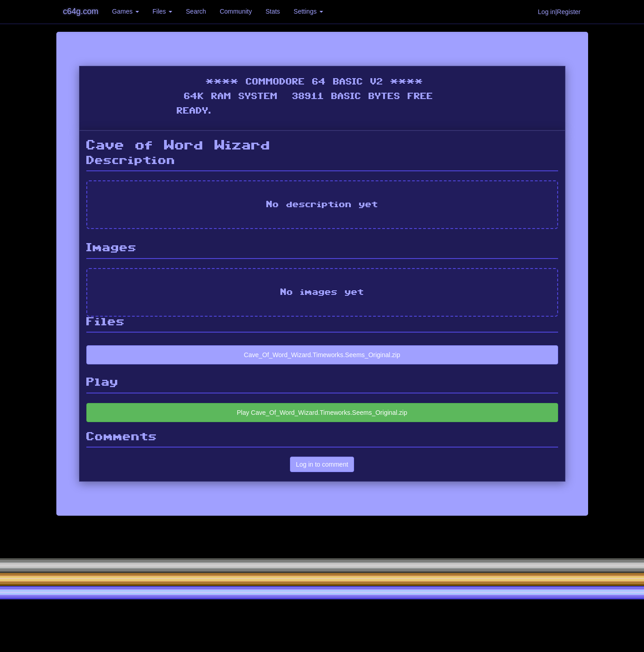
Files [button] (162, 11)
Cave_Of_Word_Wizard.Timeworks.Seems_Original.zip (322, 355)
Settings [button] (308, 11)
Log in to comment (322, 464)
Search (196, 11)
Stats (273, 11)
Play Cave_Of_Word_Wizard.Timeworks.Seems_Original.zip (322, 413)
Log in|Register (559, 12)
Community (236, 11)
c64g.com (81, 11)
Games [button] (126, 11)
